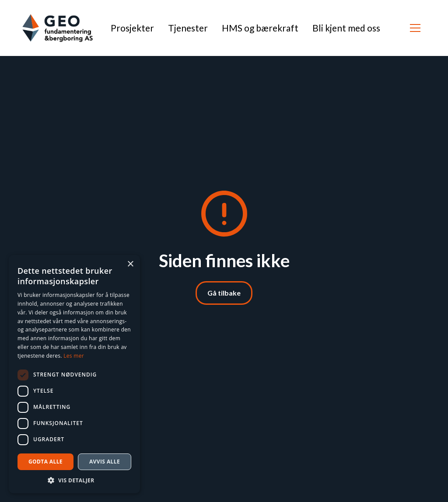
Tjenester (188, 28)
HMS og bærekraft (260, 28)
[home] (58, 28)
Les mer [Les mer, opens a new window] (74, 356)
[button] (415, 28)
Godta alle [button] (45, 462)
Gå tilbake (224, 293)
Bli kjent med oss (346, 28)
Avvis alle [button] (105, 462)
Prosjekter (132, 28)
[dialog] (74, 374)
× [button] (130, 264)
